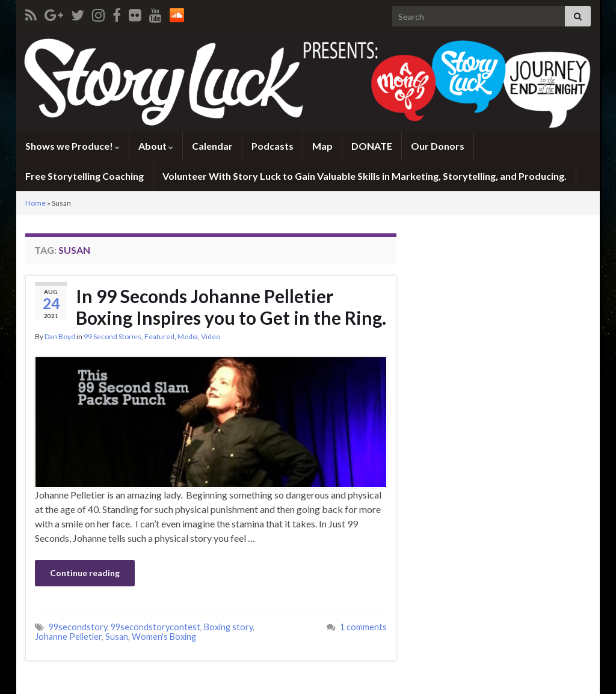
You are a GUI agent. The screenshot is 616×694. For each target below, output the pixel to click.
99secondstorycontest (156, 627)
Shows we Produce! (72, 146)
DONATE (372, 146)
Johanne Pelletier (68, 637)
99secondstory (78, 627)
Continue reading (85, 573)
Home (35, 203)
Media (188, 336)
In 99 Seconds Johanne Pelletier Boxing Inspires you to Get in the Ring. (231, 307)
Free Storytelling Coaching (85, 176)
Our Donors (438, 146)
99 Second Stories (112, 336)
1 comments (363, 627)
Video (211, 336)
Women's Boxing (164, 637)
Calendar (212, 146)
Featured (159, 336)
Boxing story (228, 627)
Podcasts (273, 146)
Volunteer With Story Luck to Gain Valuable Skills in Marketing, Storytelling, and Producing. (365, 176)
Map (322, 146)
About (156, 146)
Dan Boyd (60, 336)
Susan (117, 637)
